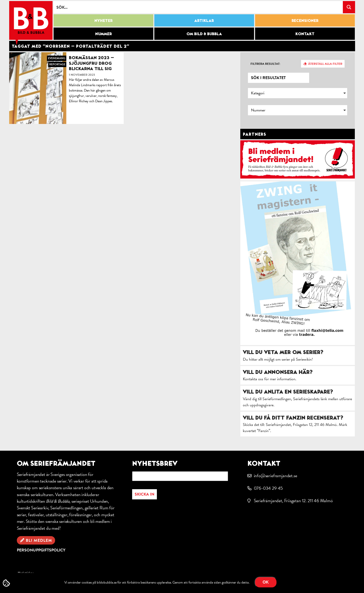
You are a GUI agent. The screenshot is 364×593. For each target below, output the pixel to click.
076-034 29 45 (268, 488)
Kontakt (305, 34)
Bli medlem (39, 540)
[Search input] (198, 7)
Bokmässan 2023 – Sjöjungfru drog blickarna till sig (91, 63)
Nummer (103, 34)
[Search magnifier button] (349, 7)
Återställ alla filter (325, 64)
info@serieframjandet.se (275, 476)
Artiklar (204, 20)
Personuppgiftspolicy (41, 550)
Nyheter (103, 20)
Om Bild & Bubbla (204, 34)
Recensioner (305, 20)
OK (266, 582)
